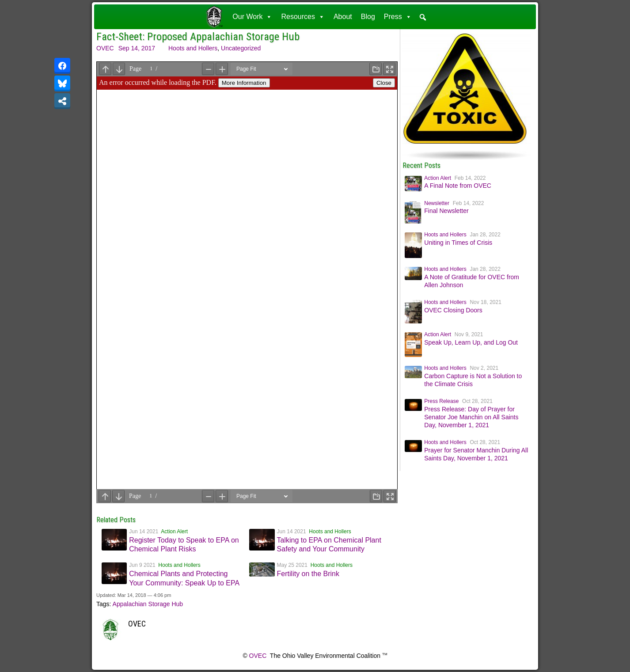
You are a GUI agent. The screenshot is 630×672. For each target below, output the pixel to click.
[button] (423, 17)
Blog (368, 17)
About (343, 17)
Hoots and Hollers (193, 48)
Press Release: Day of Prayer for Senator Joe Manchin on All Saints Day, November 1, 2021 (471, 417)
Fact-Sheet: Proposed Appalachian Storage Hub (198, 37)
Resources (303, 17)
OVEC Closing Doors (453, 310)
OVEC (105, 48)
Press (398, 17)
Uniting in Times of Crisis (458, 243)
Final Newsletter (446, 211)
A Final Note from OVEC (458, 186)
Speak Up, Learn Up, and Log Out (471, 342)
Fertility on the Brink (308, 574)
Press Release (441, 401)
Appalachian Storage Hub (148, 604)
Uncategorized (241, 48)
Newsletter (437, 203)
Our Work (252, 17)
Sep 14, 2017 (137, 48)
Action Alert (174, 532)
